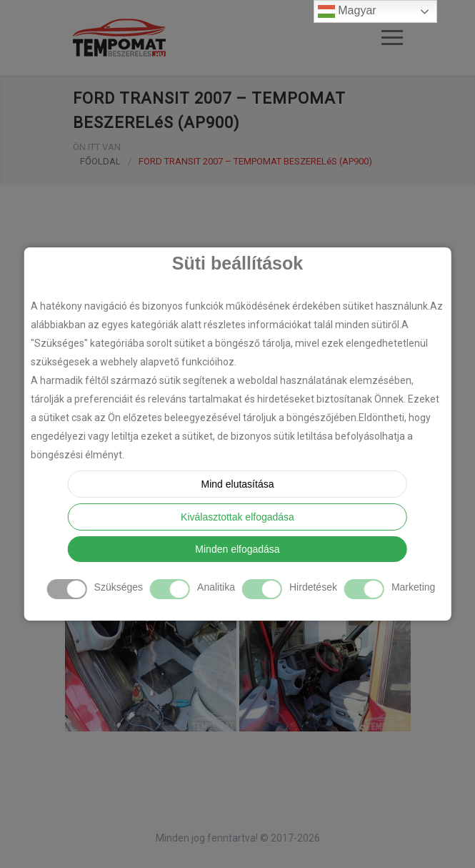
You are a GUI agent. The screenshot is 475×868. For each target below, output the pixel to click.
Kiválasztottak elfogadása (237, 517)
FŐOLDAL (100, 161)
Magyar (347, 11)
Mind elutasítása (238, 484)
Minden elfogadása (237, 549)
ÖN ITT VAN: (98, 147)
